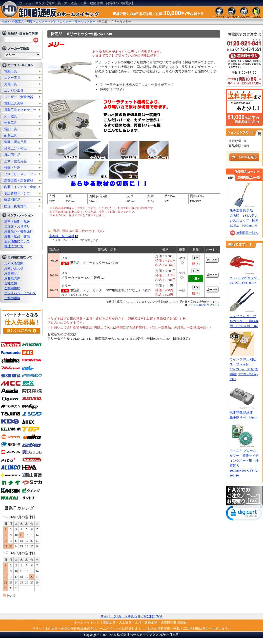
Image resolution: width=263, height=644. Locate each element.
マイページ (109, 616)
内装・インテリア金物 (20, 187)
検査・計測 (12, 168)
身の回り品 (12, 155)
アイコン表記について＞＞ (204, 305)
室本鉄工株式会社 (62, 236)
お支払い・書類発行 (19, 231)
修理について (14, 246)
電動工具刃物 (14, 103)
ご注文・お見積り (17, 226)
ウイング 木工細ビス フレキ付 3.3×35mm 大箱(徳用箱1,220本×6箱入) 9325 (244, 369)
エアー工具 (12, 78)
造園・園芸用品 (15, 142)
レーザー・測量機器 (19, 97)
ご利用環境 (12, 298)
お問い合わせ (14, 268)
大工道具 (11, 116)
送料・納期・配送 (17, 221)
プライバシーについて (20, 293)
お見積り (11, 273)
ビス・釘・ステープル (20, 174)
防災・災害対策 (15, 206)
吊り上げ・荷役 (15, 148)
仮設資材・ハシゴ (17, 193)
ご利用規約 (12, 288)
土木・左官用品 (15, 161)
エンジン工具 (14, 91)
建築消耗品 (12, 200)
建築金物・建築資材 (19, 180)
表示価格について (17, 241)
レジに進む (147, 616)
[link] (244, 514)
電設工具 (11, 129)
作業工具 (11, 123)
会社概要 (11, 283)
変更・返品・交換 (17, 236)
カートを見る (128, 616)
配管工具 (11, 135)
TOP (159, 616)
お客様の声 (12, 278)
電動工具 (11, 71)
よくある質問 (14, 263)
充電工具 (11, 84)
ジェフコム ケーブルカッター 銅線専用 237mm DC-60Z (244, 321)
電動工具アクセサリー (20, 110)
